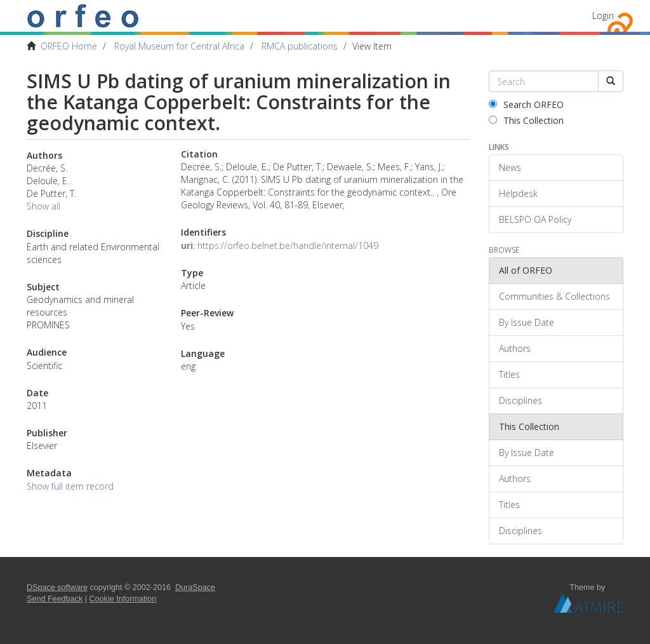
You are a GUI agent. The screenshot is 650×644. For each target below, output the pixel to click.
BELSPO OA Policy (535, 219)
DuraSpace (195, 587)
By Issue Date (527, 322)
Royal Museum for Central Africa (179, 46)
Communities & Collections (554, 296)
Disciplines (521, 400)
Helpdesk (518, 193)
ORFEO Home (69, 46)
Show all (43, 206)
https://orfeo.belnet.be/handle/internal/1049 (288, 245)
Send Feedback (55, 599)
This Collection (526, 120)
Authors (515, 348)
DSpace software (57, 587)
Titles (509, 374)
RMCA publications (300, 46)
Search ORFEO (526, 104)
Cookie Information (123, 599)
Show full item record (70, 486)
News (510, 167)
